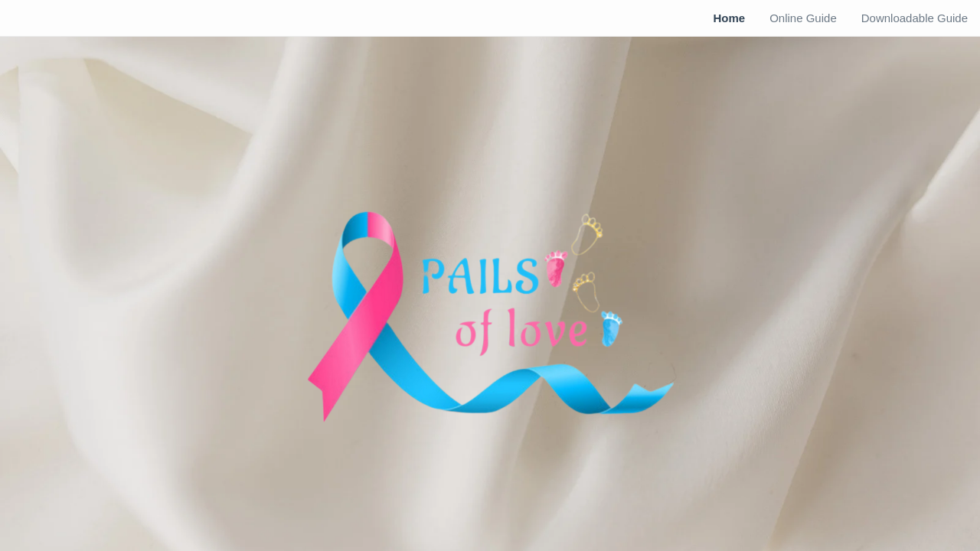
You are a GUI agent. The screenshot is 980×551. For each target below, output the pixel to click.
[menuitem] (729, 18)
